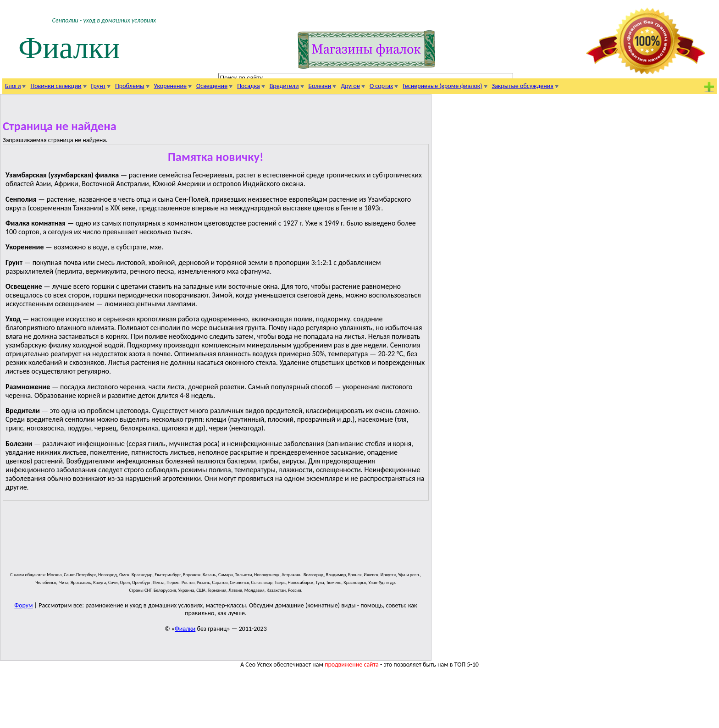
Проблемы (130, 86)
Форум (23, 605)
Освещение (212, 86)
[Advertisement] (216, 540)
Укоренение (170, 86)
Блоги (13, 86)
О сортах (381, 86)
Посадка (249, 86)
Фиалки (69, 48)
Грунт (99, 86)
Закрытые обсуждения (523, 86)
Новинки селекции (56, 86)
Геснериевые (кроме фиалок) (442, 86)
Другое (350, 86)
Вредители (284, 86)
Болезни (320, 86)
